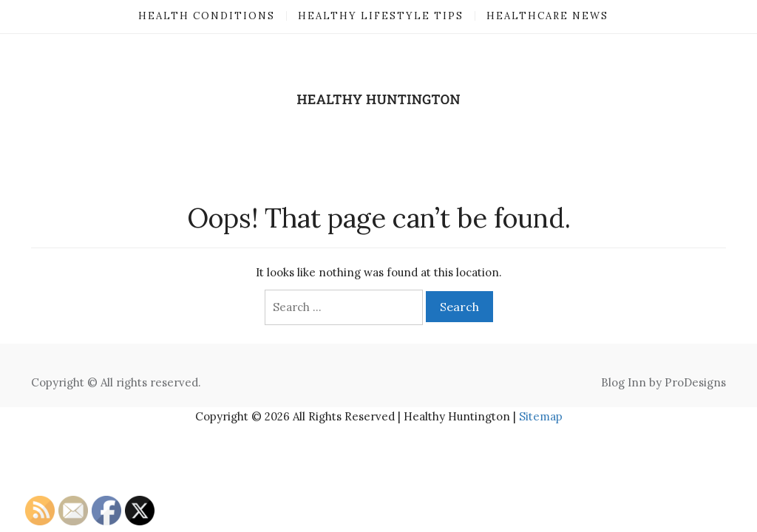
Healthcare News (547, 16)
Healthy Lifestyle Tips (381, 16)
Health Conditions (207, 16)
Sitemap (541, 416)
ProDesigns (695, 382)
